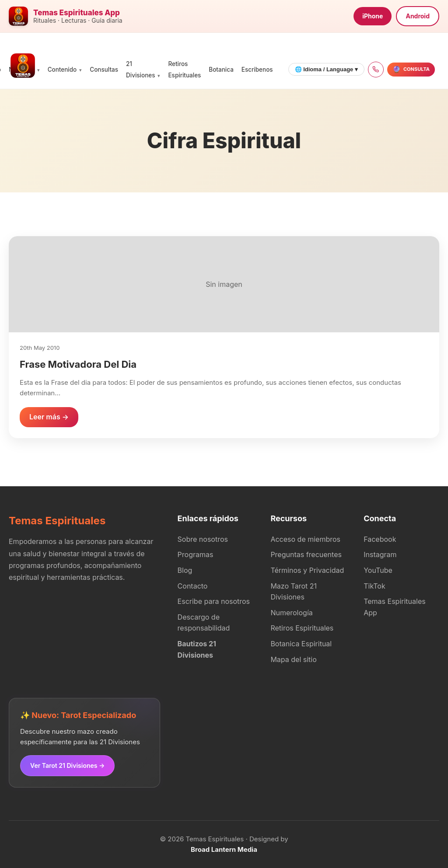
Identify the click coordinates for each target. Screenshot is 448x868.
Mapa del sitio (293, 659)
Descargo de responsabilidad (204, 623)
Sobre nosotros (203, 539)
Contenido (62, 70)
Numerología (291, 613)
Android (418, 16)
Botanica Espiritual (301, 644)
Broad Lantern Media (224, 849)
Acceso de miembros (305, 539)
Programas (196, 554)
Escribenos (257, 70)
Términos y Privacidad (307, 570)
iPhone (373, 16)
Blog (185, 570)
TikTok (374, 586)
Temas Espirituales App (394, 607)
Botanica (221, 70)
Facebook (380, 539)
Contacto (193, 586)
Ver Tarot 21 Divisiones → (67, 765)
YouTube (378, 570)
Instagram (380, 554)
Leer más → (49, 417)
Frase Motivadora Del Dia (78, 364)
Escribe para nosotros (214, 601)
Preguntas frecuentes (306, 554)
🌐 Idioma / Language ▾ (326, 69)
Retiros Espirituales (302, 628)
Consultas (104, 70)
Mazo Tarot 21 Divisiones (294, 592)
